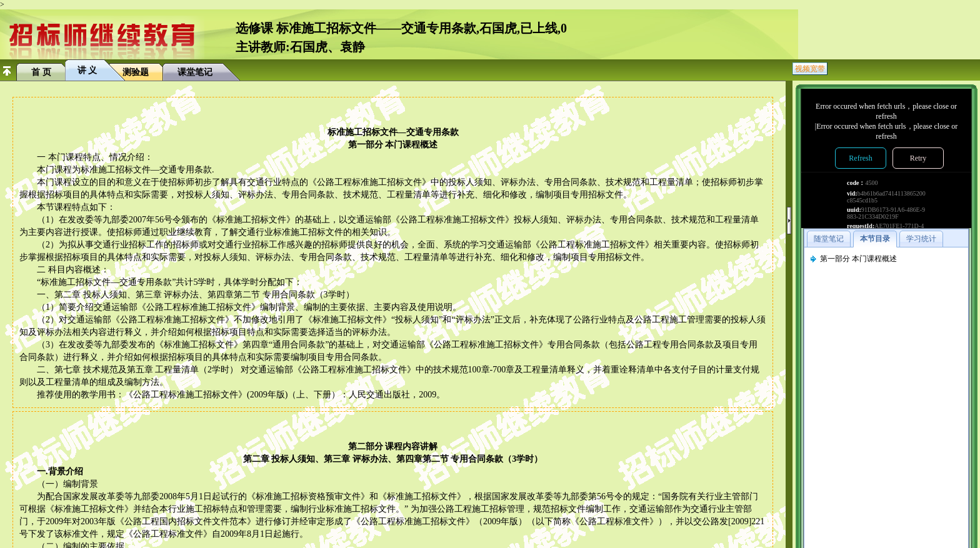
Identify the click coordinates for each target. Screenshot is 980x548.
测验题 (136, 72)
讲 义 (87, 70)
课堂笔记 (195, 72)
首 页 (41, 72)
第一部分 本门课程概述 (858, 259)
